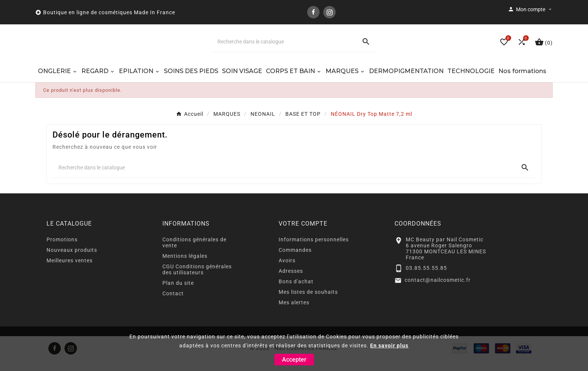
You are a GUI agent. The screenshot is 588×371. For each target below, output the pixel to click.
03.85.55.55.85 (426, 278)
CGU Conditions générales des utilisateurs (197, 280)
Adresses (291, 282)
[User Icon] (530, 9)
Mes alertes (294, 313)
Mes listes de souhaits (308, 303)
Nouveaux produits (72, 261)
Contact (173, 304)
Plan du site (178, 294)
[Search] (366, 47)
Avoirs (287, 271)
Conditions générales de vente (194, 253)
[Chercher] (283, 47)
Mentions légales (185, 267)
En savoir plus (389, 346)
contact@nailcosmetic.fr (438, 291)
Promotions (62, 250)
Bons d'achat (296, 292)
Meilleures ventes (70, 271)
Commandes (295, 261)
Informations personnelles (314, 250)
